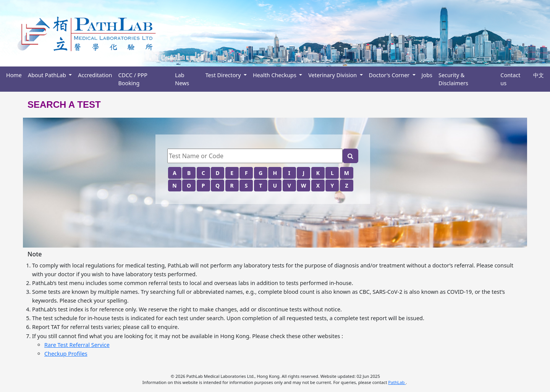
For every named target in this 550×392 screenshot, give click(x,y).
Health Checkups (275, 75)
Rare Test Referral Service (77, 345)
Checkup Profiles (66, 354)
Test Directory (224, 75)
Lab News (182, 79)
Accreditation (95, 75)
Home (14, 75)
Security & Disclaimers (453, 79)
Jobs (427, 75)
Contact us (510, 79)
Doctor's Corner (390, 75)
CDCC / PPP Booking (133, 79)
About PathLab (48, 75)
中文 (539, 75)
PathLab (397, 382)
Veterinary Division (333, 75)
